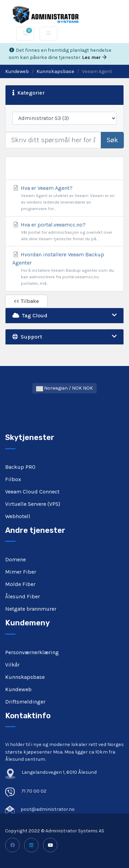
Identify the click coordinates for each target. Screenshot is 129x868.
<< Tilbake (26, 301)
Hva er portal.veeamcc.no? (64, 232)
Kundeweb (17, 71)
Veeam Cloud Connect (32, 492)
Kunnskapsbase (55, 71)
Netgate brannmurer (31, 609)
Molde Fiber (20, 584)
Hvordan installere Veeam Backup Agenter (64, 269)
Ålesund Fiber (23, 596)
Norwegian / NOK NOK (64, 388)
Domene (15, 559)
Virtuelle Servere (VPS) (33, 504)
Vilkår (12, 665)
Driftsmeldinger (25, 702)
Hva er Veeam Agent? (64, 198)
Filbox (13, 479)
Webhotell (18, 516)
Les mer (94, 57)
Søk (112, 140)
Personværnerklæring (32, 652)
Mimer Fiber (21, 572)
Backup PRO (20, 467)
